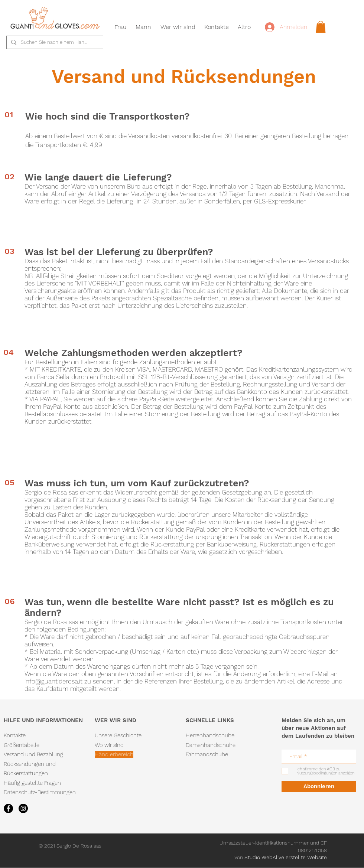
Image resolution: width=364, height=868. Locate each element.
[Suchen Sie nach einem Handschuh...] (54, 42)
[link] (321, 27)
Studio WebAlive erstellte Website (286, 857)
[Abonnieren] (319, 786)
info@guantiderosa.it (53, 681)
